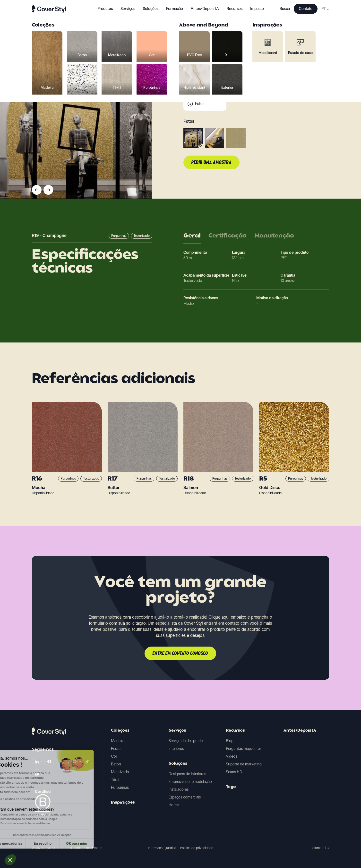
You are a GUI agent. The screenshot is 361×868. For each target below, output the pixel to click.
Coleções (120, 731)
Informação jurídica (162, 848)
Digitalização (205, 94)
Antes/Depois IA (205, 9)
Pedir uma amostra (211, 163)
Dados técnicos (208, 84)
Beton (116, 764)
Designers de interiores (187, 774)
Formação (175, 9)
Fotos (200, 104)
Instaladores (179, 789)
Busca (285, 9)
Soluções (178, 764)
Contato (306, 9)
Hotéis (174, 805)
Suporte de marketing (244, 764)
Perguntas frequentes (244, 749)
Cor (114, 756)
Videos (232, 756)
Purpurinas (120, 787)
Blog (230, 741)
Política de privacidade (197, 848)
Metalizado (120, 772)
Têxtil (115, 780)
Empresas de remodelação (190, 782)
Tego (231, 787)
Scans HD (234, 772)
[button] (10, 860)
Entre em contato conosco (180, 654)
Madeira (118, 741)
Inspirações (123, 803)
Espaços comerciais (185, 797)
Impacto (257, 9)
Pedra (116, 749)
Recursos (235, 731)
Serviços (128, 9)
